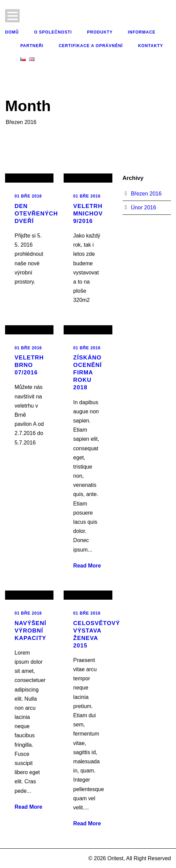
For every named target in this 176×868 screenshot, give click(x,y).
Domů (12, 32)
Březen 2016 (146, 194)
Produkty (100, 32)
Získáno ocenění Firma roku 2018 (87, 373)
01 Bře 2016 (28, 196)
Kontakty (151, 46)
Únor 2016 (144, 208)
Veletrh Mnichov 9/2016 (88, 214)
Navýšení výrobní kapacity (30, 631)
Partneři (32, 46)
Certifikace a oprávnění (91, 46)
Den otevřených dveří (36, 214)
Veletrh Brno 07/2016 (29, 365)
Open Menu (12, 16)
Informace (142, 32)
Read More (87, 566)
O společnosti (53, 32)
